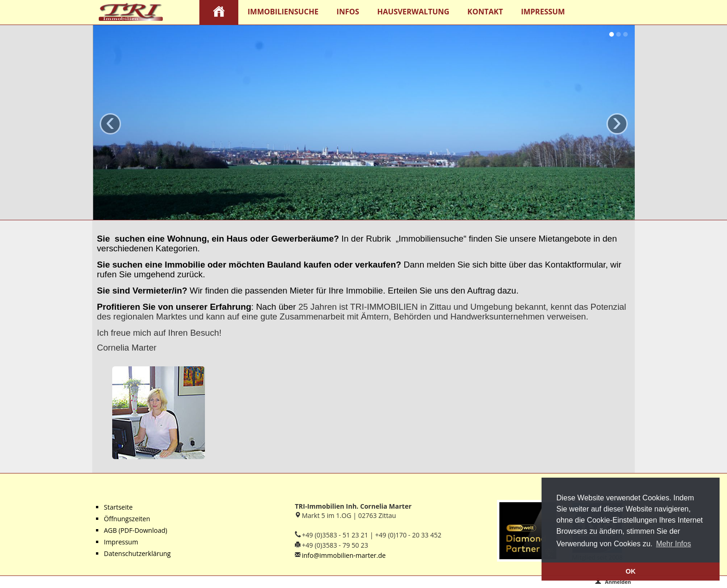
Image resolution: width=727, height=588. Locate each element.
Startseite (118, 507)
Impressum (543, 12)
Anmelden (613, 582)
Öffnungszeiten (127, 519)
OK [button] (631, 571)
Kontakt (485, 12)
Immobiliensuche (283, 12)
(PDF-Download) (142, 530)
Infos (348, 12)
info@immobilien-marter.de (344, 555)
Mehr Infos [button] (674, 544)
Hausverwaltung (414, 12)
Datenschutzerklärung (137, 553)
